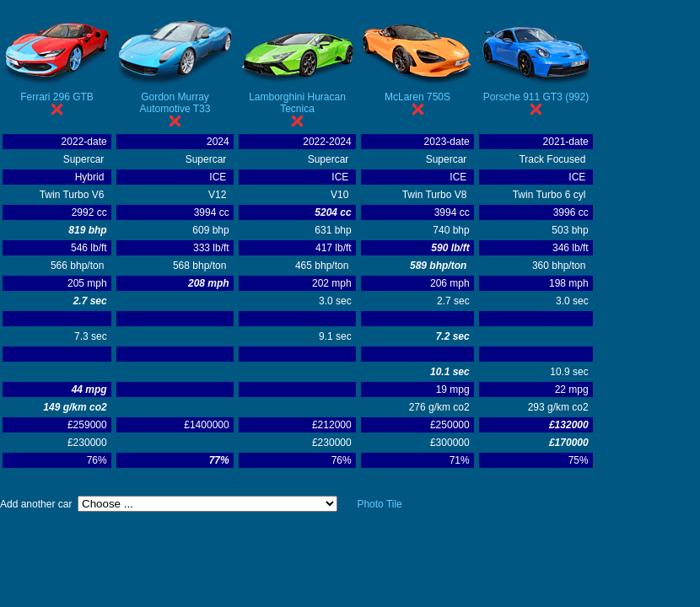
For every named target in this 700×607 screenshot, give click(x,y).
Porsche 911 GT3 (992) (536, 97)
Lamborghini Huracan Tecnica (297, 103)
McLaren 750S (417, 97)
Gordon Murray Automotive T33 (175, 103)
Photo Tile (379, 504)
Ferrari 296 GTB (57, 97)
